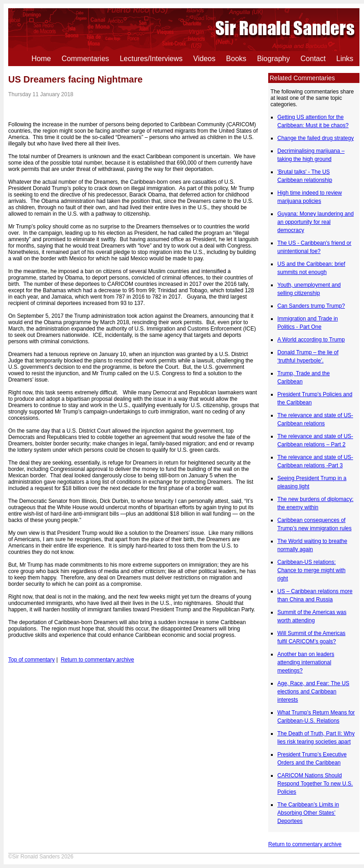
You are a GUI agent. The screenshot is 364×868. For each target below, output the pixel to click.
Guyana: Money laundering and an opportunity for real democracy (315, 222)
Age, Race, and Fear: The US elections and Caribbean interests (313, 692)
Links (345, 59)
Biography (273, 59)
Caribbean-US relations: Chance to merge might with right (311, 570)
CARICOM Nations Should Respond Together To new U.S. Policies (315, 784)
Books (236, 59)
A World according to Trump (311, 340)
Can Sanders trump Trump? (311, 306)
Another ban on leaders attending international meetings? (306, 662)
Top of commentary (31, 660)
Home (41, 59)
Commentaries (85, 59)
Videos (205, 59)
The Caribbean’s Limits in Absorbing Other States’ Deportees (308, 813)
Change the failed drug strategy (315, 138)
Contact (313, 59)
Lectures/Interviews (151, 59)
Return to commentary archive (305, 844)
